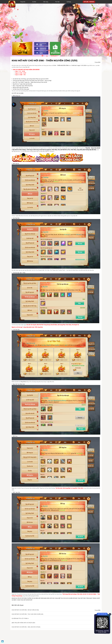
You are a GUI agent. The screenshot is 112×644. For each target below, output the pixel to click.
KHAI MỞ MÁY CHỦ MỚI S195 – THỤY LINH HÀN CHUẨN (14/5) (27, 614)
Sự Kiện (34, 2)
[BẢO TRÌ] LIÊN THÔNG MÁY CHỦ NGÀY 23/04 (23, 623)
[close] (109, 614)
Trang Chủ (23, 2)
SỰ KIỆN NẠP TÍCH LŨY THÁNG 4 (20, 618)
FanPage (69, 2)
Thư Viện (57, 2)
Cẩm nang (46, 2)
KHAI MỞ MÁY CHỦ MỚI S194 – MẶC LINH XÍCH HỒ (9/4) (26, 627)
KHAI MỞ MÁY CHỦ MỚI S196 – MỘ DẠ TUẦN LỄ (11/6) (25, 610)
